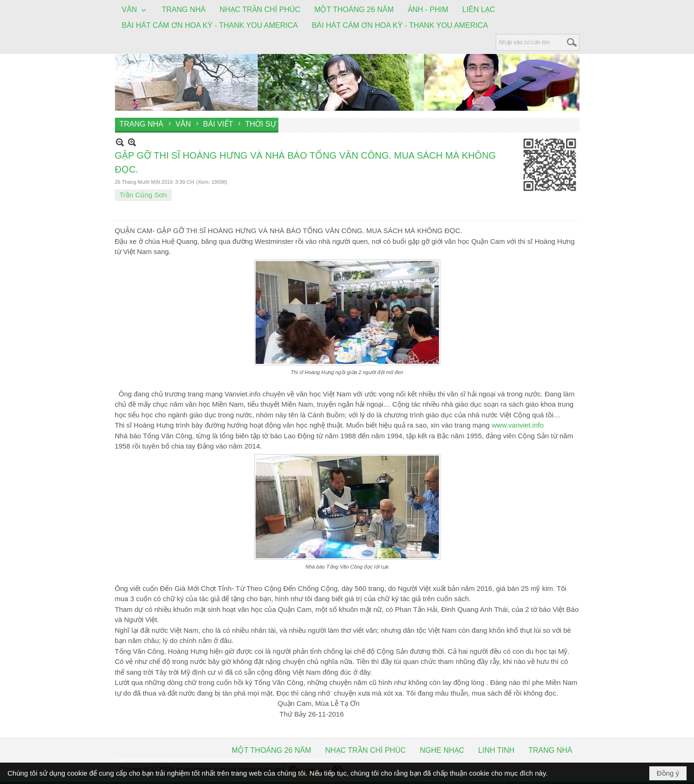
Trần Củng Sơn (143, 195)
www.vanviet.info (518, 425)
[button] (135, 10)
